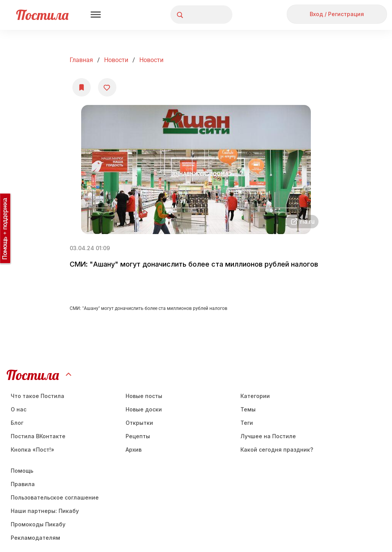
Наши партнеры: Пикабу (45, 511)
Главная (81, 60)
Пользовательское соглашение (55, 497)
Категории (255, 396)
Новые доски (144, 409)
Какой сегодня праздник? (277, 450)
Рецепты (138, 436)
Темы (248, 409)
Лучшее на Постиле (268, 436)
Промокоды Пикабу (38, 524)
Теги (247, 423)
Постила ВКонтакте (38, 436)
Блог (17, 423)
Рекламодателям (35, 538)
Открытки (139, 423)
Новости (116, 60)
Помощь (22, 471)
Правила (23, 484)
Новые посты (144, 396)
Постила (42, 15)
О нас (19, 409)
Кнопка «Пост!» (33, 450)
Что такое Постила (38, 396)
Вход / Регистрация (337, 14)
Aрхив (134, 450)
